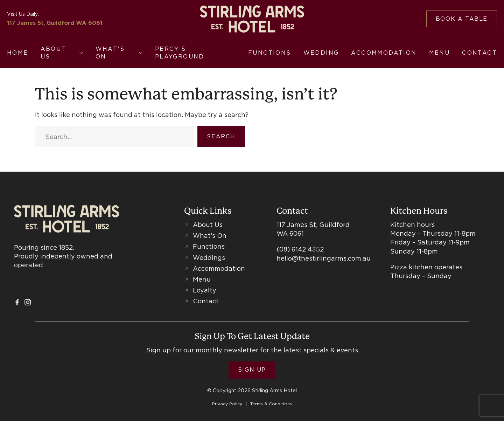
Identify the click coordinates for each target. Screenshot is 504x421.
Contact (479, 53)
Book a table (462, 19)
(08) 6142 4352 (300, 249)
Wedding (321, 53)
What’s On (110, 53)
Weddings (209, 258)
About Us (53, 53)
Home (18, 53)
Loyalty (205, 290)
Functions (270, 53)
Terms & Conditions (271, 404)
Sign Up (252, 370)
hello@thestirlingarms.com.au (324, 258)
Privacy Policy (227, 404)
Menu (440, 53)
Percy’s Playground (180, 53)
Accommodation (384, 53)
